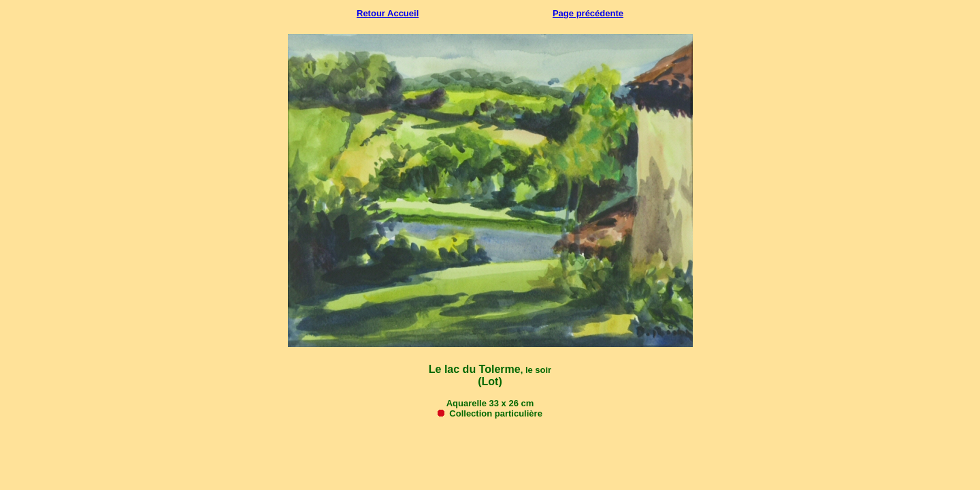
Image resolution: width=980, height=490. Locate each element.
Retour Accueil (388, 13)
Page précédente (588, 13)
